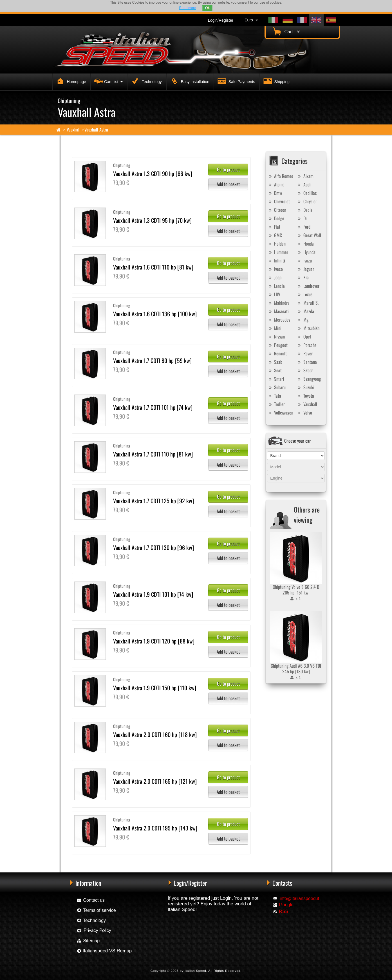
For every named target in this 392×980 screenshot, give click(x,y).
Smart (276, 379)
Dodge (276, 218)
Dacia (305, 210)
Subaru (276, 387)
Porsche (307, 345)
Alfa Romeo (280, 176)
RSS (284, 911)
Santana (307, 362)
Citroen (277, 210)
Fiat (274, 227)
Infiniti (276, 260)
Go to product (228, 169)
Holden (276, 244)
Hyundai (307, 252)
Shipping (276, 81)
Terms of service (96, 910)
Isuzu (304, 260)
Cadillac (307, 193)
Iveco (275, 269)
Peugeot (277, 345)
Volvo (304, 413)
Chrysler (307, 201)
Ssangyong (309, 379)
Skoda (305, 370)
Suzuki (305, 387)
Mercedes (279, 320)
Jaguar (305, 269)
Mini (274, 328)
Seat (275, 370)
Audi (304, 184)
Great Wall (309, 235)
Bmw (275, 193)
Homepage (70, 81)
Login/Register (221, 20)
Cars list (108, 81)
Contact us (90, 900)
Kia (303, 277)
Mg (303, 320)
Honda (305, 244)
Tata (274, 396)
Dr (302, 218)
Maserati (278, 311)
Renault (277, 353)
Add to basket (228, 184)
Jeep (274, 277)
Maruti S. (308, 303)
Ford (303, 227)
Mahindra (278, 303)
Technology (145, 81)
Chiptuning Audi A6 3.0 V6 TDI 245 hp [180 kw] (296, 669)
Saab (275, 362)
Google (286, 905)
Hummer (278, 252)
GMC (275, 235)
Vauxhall (74, 130)
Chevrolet (279, 201)
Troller (276, 404)
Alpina (276, 184)
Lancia (276, 286)
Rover (305, 353)
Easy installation (189, 81)
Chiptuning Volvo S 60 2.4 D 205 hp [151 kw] (296, 590)
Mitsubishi (309, 328)
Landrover (308, 286)
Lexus (304, 294)
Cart (286, 31)
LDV (274, 294)
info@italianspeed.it (299, 898)
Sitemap (88, 941)
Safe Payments (236, 81)
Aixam (305, 176)
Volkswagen (280, 413)
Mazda (305, 311)
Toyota (305, 396)
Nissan (276, 337)
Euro (251, 20)
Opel (304, 337)
